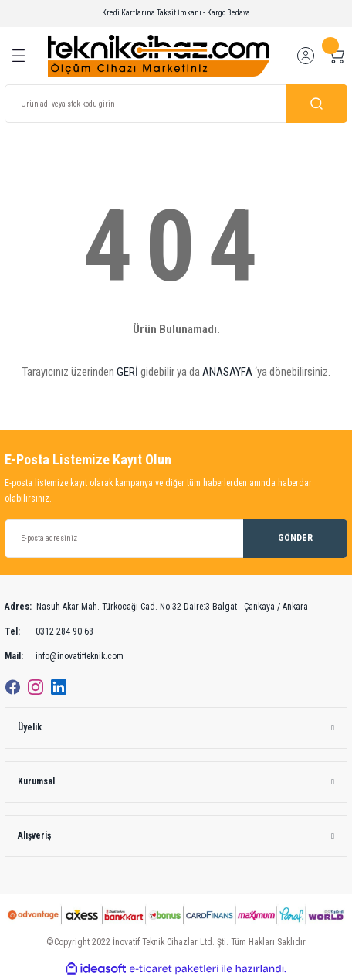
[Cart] (337, 56)
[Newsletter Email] (176, 539)
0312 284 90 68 (49, 632)
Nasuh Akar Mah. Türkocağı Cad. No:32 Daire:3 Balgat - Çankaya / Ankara (156, 607)
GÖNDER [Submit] (295, 538)
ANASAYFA (227, 372)
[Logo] (159, 55)
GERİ (127, 372)
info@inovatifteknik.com (64, 657)
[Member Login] (306, 56)
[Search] (176, 104)
